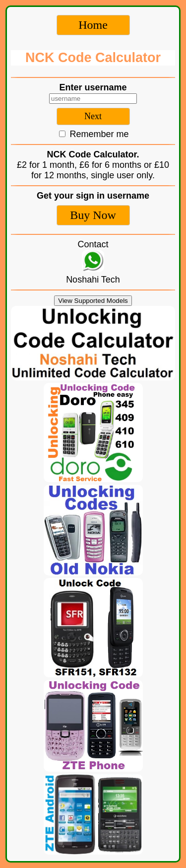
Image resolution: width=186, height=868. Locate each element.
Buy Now (93, 215)
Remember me (94, 134)
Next (93, 116)
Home (93, 25)
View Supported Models (93, 301)
